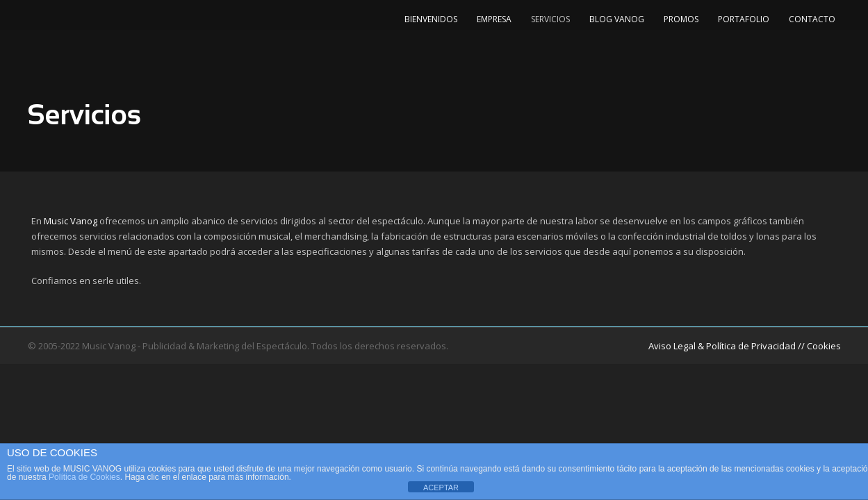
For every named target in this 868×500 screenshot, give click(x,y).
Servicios (550, 19)
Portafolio (744, 19)
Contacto (812, 19)
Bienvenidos (431, 19)
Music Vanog (71, 221)
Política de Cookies (84, 477)
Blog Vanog (617, 19)
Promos (681, 19)
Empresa (494, 19)
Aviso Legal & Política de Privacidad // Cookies (745, 346)
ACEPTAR (441, 487)
